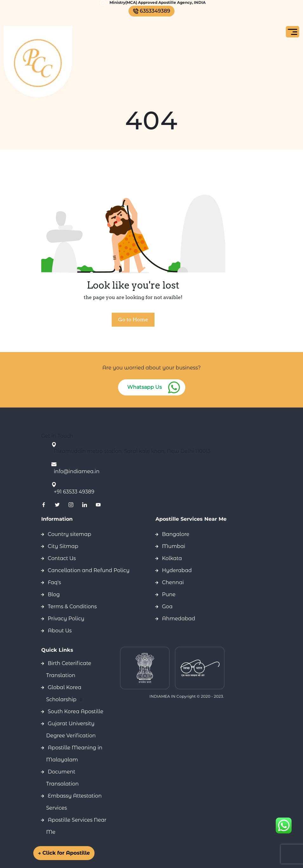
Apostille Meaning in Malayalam (74, 754)
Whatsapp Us (145, 387)
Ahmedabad (179, 619)
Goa (167, 607)
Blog (54, 594)
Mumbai (174, 546)
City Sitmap (63, 546)
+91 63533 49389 (74, 492)
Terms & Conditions (72, 607)
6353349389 (152, 11)
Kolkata (172, 558)
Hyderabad (177, 570)
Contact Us (62, 558)
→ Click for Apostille (59, 853)
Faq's (55, 582)
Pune (169, 594)
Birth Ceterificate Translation (69, 669)
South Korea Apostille (76, 711)
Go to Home (133, 320)
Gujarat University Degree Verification (71, 730)
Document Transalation (63, 778)
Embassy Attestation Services (74, 802)
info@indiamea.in (77, 471)
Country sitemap (70, 534)
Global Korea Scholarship (64, 693)
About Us (60, 631)
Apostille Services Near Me (76, 826)
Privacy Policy (66, 619)
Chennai (173, 582)
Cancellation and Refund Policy (89, 570)
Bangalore (176, 534)
